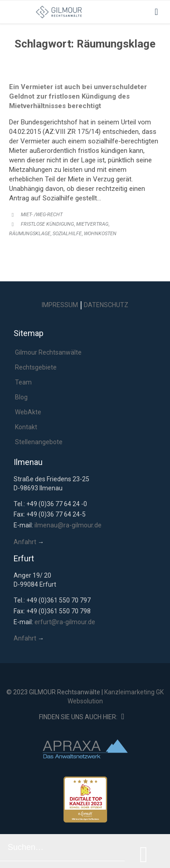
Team (23, 382)
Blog (21, 397)
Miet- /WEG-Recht (42, 215)
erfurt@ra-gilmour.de (65, 622)
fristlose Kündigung (47, 224)
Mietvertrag (92, 224)
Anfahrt (25, 542)
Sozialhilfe (67, 234)
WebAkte (28, 412)
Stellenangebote (39, 442)
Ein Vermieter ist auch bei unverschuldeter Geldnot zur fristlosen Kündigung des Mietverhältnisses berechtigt (78, 96)
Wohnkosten (100, 234)
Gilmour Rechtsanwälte (48, 352)
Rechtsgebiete (36, 367)
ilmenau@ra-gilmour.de (68, 525)
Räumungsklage (30, 234)
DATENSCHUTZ (106, 305)
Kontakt (26, 427)
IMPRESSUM (60, 305)
